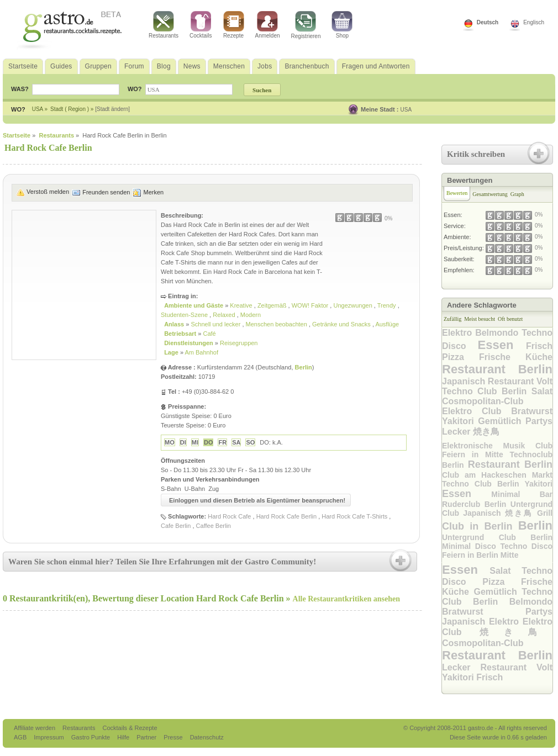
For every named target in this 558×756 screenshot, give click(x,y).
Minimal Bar (522, 494)
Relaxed (225, 315)
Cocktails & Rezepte (130, 728)
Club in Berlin (480, 526)
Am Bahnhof (201, 352)
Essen (502, 345)
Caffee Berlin (214, 526)
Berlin (304, 367)
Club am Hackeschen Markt (497, 475)
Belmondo (498, 333)
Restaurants (164, 25)
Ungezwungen (353, 305)
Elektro (459, 333)
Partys (539, 421)
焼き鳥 (486, 432)
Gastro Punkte (91, 737)
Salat (542, 391)
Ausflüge (387, 324)
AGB (21, 737)
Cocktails (201, 25)
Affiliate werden (35, 728)
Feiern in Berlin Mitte (480, 555)
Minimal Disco (471, 546)
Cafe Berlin (176, 526)
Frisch (539, 346)
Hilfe (124, 737)
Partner (147, 737)
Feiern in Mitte (476, 454)
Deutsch (488, 22)
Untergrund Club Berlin (497, 537)
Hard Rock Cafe (229, 516)
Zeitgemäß (273, 305)
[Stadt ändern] (112, 109)
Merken (153, 192)
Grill (545, 513)
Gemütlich (502, 421)
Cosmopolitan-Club (483, 401)
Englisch (534, 22)
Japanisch (465, 381)
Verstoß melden (48, 192)
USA (406, 110)
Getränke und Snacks (342, 324)
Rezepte (234, 25)
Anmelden (268, 25)
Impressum (49, 737)
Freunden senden (106, 192)
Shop (342, 25)
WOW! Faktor (311, 305)
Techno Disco (527, 546)
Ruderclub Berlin (476, 504)
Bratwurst (532, 411)
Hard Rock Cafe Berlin (286, 516)
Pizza (460, 357)
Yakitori (460, 421)
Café (209, 334)
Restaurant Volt (520, 381)
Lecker (457, 432)
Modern (251, 315)
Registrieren (306, 25)
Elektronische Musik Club (497, 446)
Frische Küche (516, 357)
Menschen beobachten (277, 324)
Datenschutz (207, 737)
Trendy (388, 305)
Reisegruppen (239, 343)
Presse (173, 737)
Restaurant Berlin (497, 369)
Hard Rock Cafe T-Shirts (354, 516)
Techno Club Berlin (487, 391)
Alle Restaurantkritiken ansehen (346, 599)
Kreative (242, 305)
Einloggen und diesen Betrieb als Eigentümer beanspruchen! (257, 500)
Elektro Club (477, 411)
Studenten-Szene (185, 315)
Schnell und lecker (216, 324)
